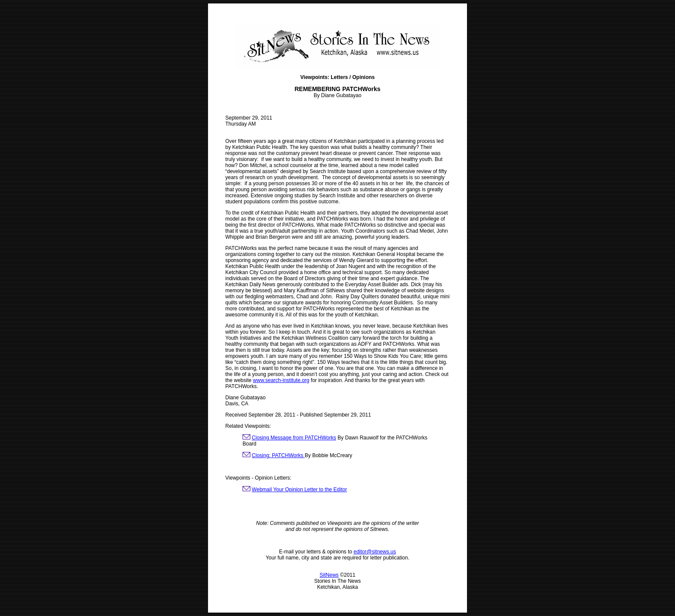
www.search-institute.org (281, 380)
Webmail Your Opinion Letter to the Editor (299, 490)
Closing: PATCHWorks (278, 455)
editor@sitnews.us (375, 552)
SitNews (329, 575)
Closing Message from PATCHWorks (294, 438)
